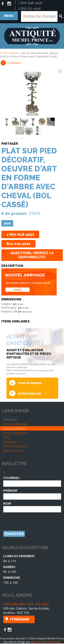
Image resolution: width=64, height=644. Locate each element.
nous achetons (15, 429)
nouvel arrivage (16, 424)
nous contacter (15, 433)
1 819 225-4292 (30, 8)
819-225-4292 (19, 244)
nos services (13, 451)
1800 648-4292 (15, 604)
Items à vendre (25, 383)
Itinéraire (20, 620)
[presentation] (29, 520)
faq (6, 438)
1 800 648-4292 (30, 3)
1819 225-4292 (38, 604)
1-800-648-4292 (20, 234)
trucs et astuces (16, 447)
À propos (10, 442)
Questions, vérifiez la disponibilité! (32, 255)
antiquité (10, 420)
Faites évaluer (25, 394)
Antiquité (14, 53)
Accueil (4, 53)
